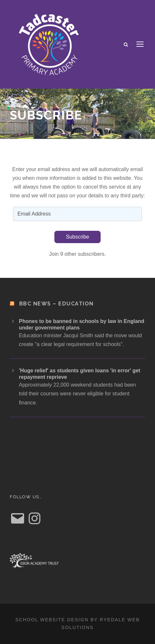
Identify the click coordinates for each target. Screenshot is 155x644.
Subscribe (77, 237)
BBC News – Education (56, 304)
